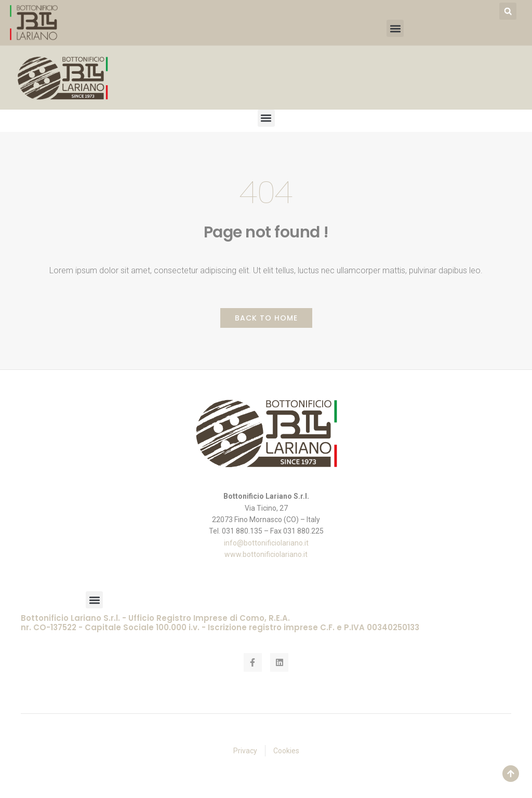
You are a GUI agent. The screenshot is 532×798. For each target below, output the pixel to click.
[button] (508, 11)
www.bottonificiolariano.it (266, 554)
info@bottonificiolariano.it (266, 543)
